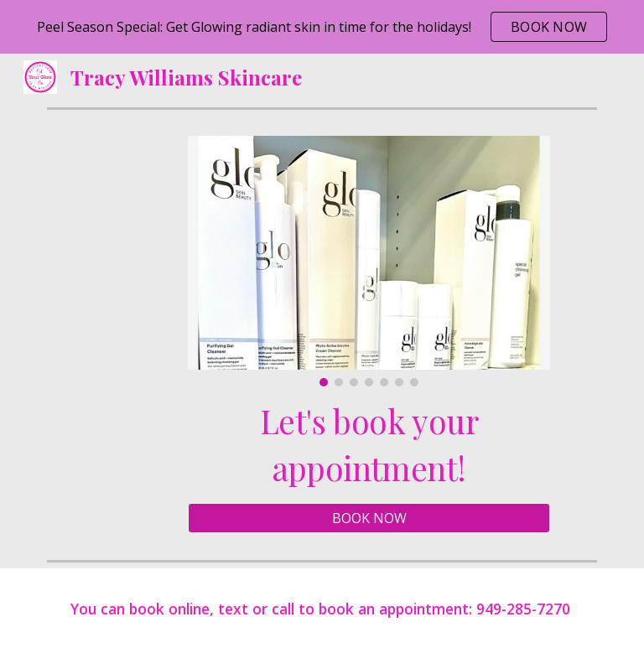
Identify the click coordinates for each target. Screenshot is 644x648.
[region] (322, 27)
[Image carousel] (369, 261)
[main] (369, 445)
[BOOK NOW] (369, 518)
